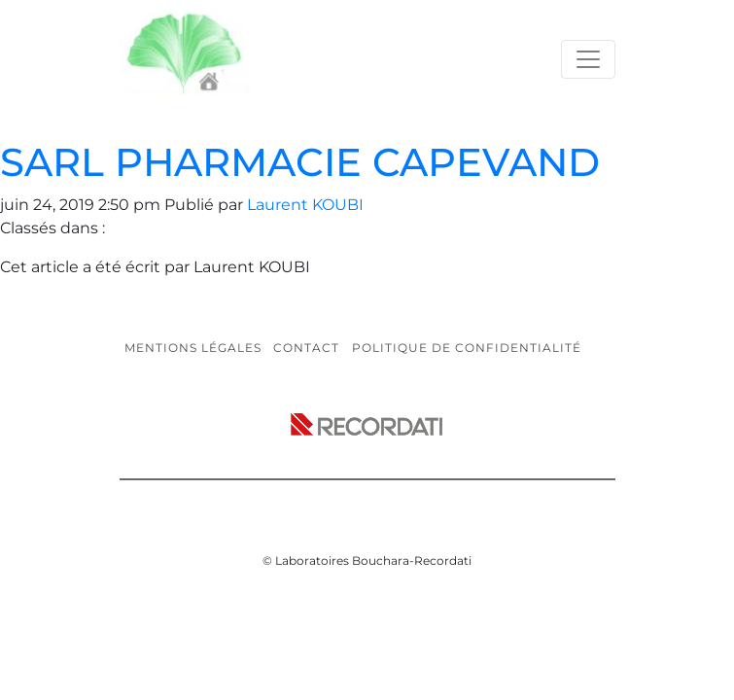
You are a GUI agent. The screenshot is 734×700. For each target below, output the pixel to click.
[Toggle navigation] (588, 59)
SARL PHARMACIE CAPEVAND (300, 162)
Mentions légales (193, 348)
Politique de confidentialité (467, 348)
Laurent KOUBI (305, 205)
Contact (306, 348)
